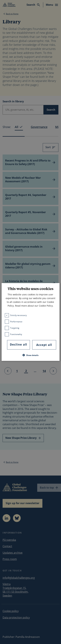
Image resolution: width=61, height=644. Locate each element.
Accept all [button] (44, 345)
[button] (31, 355)
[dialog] (30, 322)
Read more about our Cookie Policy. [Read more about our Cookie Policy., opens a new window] (34, 306)
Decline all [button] (19, 344)
